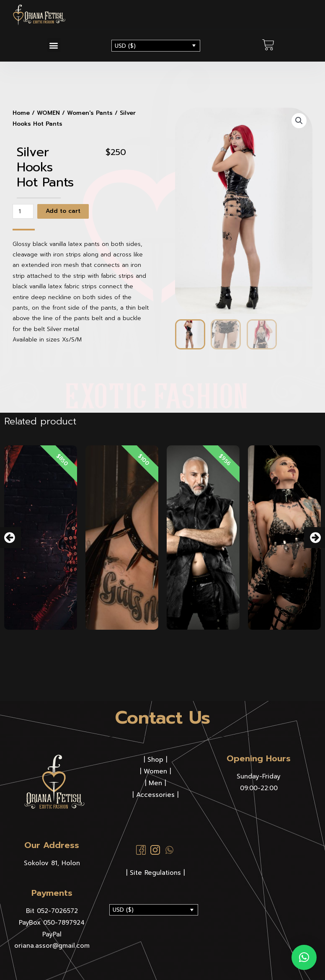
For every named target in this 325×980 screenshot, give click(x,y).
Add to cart (63, 211)
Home (21, 113)
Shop (155, 760)
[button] (54, 45)
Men (155, 783)
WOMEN (48, 113)
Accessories (155, 795)
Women (155, 771)
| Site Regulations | (155, 873)
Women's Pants (90, 113)
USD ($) (125, 46)
